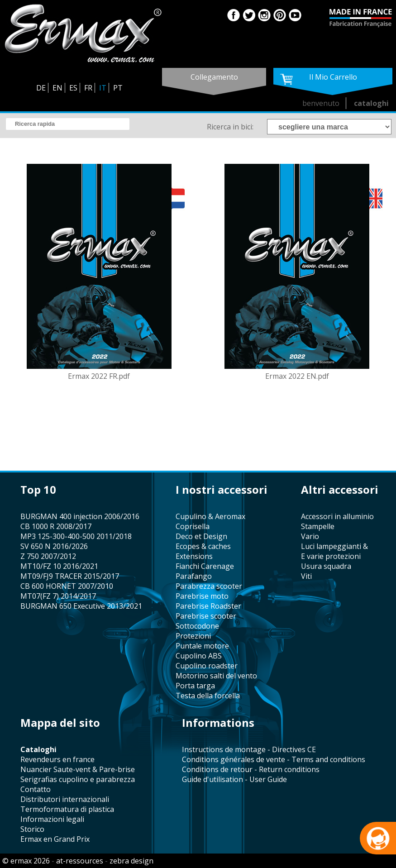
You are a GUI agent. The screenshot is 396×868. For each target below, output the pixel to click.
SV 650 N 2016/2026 (54, 546)
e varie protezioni (331, 556)
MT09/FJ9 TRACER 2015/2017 (70, 576)
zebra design (131, 861)
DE (41, 88)
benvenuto (321, 103)
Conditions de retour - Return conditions (251, 769)
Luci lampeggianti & (334, 546)
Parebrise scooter (206, 616)
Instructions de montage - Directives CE (249, 749)
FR (88, 88)
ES (73, 88)
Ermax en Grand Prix (55, 839)
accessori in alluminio (337, 516)
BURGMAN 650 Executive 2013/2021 (81, 606)
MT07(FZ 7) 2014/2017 (58, 596)
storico (32, 829)
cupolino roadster (207, 666)
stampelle (318, 526)
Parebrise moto (202, 596)
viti (306, 576)
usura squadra (326, 566)
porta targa (195, 686)
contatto (36, 789)
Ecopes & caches (203, 546)
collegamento (214, 77)
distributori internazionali (65, 799)
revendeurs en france (57, 759)
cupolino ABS (199, 656)
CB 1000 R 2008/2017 (56, 526)
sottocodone (197, 626)
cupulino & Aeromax (210, 516)
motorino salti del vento (216, 676)
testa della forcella (208, 696)
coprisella (193, 526)
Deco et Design (201, 536)
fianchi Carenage (205, 566)
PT (118, 88)
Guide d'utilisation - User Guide (234, 779)
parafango (194, 576)
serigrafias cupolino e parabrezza (78, 779)
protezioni (193, 636)
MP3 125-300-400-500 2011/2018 (76, 536)
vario (310, 536)
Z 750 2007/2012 (48, 556)
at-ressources (80, 861)
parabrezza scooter (209, 586)
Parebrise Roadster (208, 606)
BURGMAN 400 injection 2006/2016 (80, 516)
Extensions (194, 556)
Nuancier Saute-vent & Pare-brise (78, 769)
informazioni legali (52, 819)
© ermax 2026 (26, 861)
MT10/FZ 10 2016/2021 (59, 566)
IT (103, 88)
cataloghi (371, 103)
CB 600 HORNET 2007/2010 (67, 586)
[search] (68, 124)
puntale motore (202, 646)
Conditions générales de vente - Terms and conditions (274, 759)
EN (57, 88)
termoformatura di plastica (67, 809)
